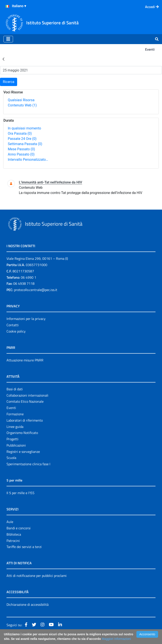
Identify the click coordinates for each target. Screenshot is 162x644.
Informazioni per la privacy (26, 319)
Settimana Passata (25, 144)
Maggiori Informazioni (116, 639)
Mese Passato (21, 149)
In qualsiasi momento (24, 128)
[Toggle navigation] (8, 39)
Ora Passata (20, 133)
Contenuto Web (22, 105)
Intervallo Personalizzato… (28, 160)
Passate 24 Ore (22, 139)
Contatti (13, 325)
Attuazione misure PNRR (25, 360)
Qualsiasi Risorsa (21, 100)
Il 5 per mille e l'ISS (20, 493)
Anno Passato (21, 154)
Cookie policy (16, 331)
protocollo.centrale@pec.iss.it (36, 290)
